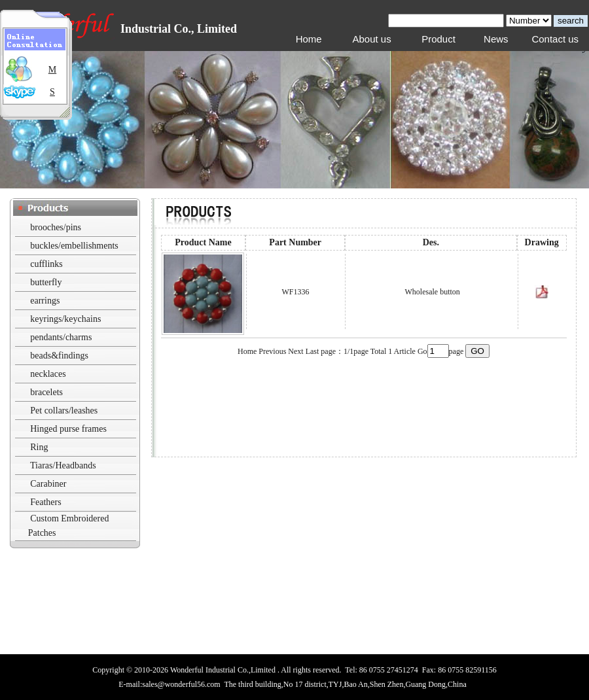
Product (438, 39)
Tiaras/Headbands (63, 465)
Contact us (555, 39)
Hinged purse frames (68, 429)
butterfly (46, 282)
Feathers (45, 502)
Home (309, 39)
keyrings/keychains (65, 319)
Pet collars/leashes (64, 411)
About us (371, 39)
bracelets (46, 392)
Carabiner (48, 484)
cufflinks (46, 264)
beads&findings (59, 356)
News (496, 39)
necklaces (48, 374)
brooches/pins (56, 227)
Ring (39, 447)
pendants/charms (61, 337)
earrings (45, 301)
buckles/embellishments (74, 246)
